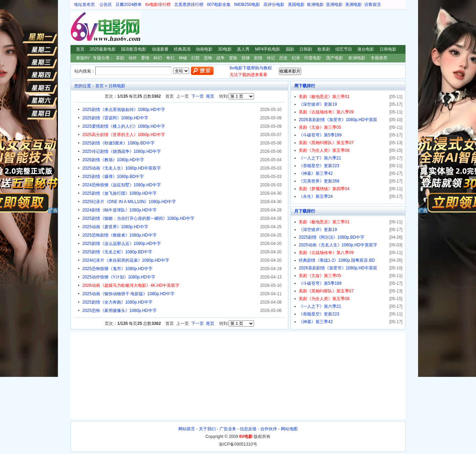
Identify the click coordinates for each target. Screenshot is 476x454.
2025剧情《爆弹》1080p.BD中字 (113, 177)
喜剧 (120, 58)
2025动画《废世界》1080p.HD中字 (115, 227)
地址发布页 (84, 5)
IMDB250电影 (247, 5)
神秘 (183, 58)
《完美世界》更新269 (319, 181)
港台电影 (366, 49)
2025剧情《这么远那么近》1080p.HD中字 (122, 244)
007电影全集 (219, 5)
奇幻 (170, 58)
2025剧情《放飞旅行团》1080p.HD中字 (120, 193)
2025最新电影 (103, 49)
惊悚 (246, 58)
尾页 (210, 96)
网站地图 (289, 429)
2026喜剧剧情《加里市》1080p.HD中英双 (338, 120)
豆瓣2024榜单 (129, 5)
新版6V (83, 58)
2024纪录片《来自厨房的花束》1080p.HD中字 (126, 260)
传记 (271, 58)
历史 (283, 58)
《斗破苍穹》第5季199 (320, 135)
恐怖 (208, 58)
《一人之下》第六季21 (320, 158)
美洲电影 (354, 5)
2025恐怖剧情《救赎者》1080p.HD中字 (120, 235)
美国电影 (296, 5)
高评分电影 (274, 5)
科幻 (158, 58)
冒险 (233, 58)
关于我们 (207, 429)
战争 (221, 58)
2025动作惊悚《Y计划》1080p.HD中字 (119, 277)
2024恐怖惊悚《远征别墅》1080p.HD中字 (122, 185)
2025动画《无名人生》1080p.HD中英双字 (122, 168)
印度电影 (313, 58)
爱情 (145, 58)
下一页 (198, 96)
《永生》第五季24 (316, 196)
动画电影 (204, 49)
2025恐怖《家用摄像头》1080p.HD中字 (120, 311)
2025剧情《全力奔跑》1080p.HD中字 (117, 302)
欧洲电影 (315, 5)
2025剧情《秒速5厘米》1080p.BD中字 (118, 143)
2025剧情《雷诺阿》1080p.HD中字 (115, 118)
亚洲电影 (334, 5)
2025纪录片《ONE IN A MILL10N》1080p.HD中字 (129, 202)
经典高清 (182, 49)
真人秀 (243, 49)
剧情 (258, 58)
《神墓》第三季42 (316, 173)
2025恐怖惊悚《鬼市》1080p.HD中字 (117, 269)
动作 (133, 58)
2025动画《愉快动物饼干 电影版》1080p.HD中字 (128, 294)
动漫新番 (160, 49)
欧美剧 (324, 49)
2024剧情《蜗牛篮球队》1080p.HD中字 (120, 210)
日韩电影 (388, 49)
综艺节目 (344, 49)
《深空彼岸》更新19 (318, 104)
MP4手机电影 (268, 49)
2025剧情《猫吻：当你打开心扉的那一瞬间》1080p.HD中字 (138, 218)
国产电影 (335, 58)
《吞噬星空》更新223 (319, 166)
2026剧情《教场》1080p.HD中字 (113, 160)
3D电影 (225, 49)
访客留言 (373, 5)
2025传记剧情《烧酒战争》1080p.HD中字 (122, 151)
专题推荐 (379, 58)
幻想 (195, 58)
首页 (80, 49)
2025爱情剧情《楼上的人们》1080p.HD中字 (124, 126)
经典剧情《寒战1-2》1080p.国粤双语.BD (337, 260)
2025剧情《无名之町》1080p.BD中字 (117, 252)
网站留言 (187, 429)
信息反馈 (248, 429)
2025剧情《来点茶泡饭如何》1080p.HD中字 (124, 110)
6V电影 (77, 27)
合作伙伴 (269, 429)
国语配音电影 (134, 49)
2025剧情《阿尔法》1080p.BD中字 (332, 237)
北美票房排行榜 (189, 5)
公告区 (106, 5)
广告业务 (228, 429)
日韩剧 (306, 49)
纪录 (296, 58)
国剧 (290, 49)
